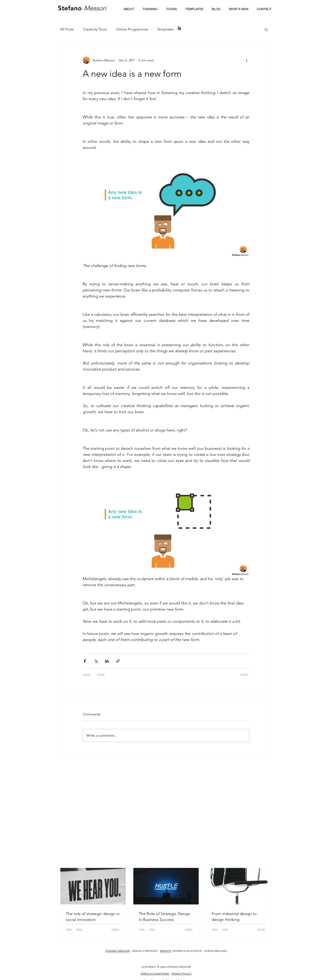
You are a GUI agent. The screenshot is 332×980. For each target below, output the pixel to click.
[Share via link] (118, 661)
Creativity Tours (95, 29)
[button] (150, 9)
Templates (165, 29)
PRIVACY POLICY (182, 974)
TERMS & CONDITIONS (155, 974)
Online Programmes (132, 29)
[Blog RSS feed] (179, 29)
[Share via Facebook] (85, 661)
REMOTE (166, 951)
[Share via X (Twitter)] (96, 661)
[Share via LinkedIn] (107, 661)
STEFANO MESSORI (117, 951)
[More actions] (247, 60)
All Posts (67, 29)
